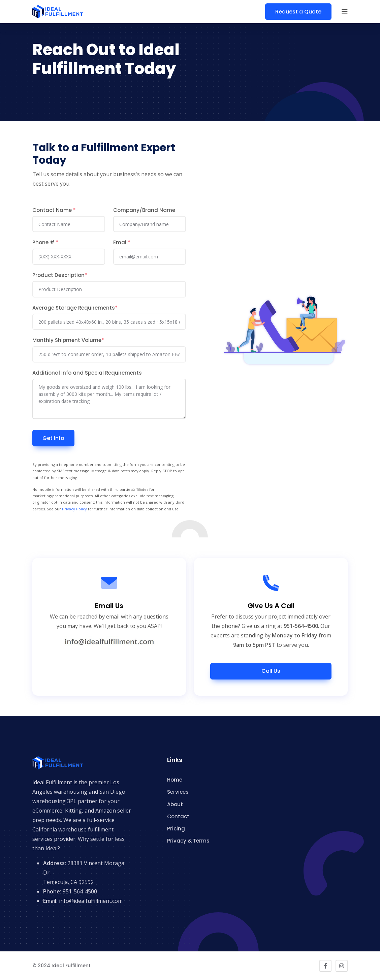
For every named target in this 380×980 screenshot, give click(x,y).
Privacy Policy (74, 509)
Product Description (60, 275)
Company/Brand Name (144, 210)
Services (178, 792)
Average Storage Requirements (75, 308)
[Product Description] (109, 289)
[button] (345, 12)
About (175, 804)
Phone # (45, 242)
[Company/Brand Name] (150, 224)
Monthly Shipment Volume (68, 340)
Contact (178, 816)
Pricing (176, 829)
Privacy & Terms (188, 841)
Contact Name (54, 210)
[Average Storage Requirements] (109, 322)
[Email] (150, 257)
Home (175, 780)
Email (122, 242)
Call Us (271, 671)
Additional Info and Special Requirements (87, 373)
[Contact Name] (69, 224)
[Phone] (69, 257)
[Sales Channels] (109, 354)
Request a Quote (298, 12)
